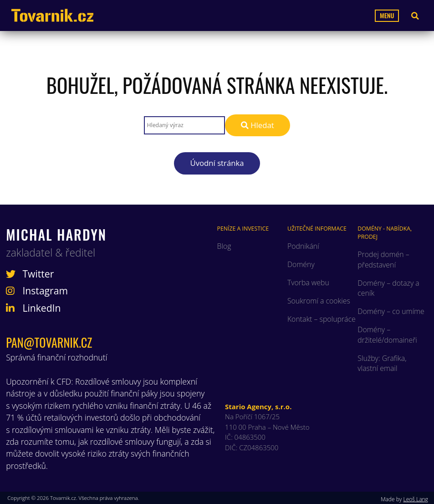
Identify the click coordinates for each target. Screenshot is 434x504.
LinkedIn (33, 308)
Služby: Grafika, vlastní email (382, 363)
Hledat (258, 125)
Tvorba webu (308, 283)
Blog (224, 246)
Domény (301, 264)
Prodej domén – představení (383, 259)
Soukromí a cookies (319, 301)
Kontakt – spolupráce (322, 319)
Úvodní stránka (217, 163)
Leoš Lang (415, 499)
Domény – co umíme (391, 311)
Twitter (30, 274)
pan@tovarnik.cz (49, 342)
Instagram (37, 291)
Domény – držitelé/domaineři (387, 334)
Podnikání (303, 246)
